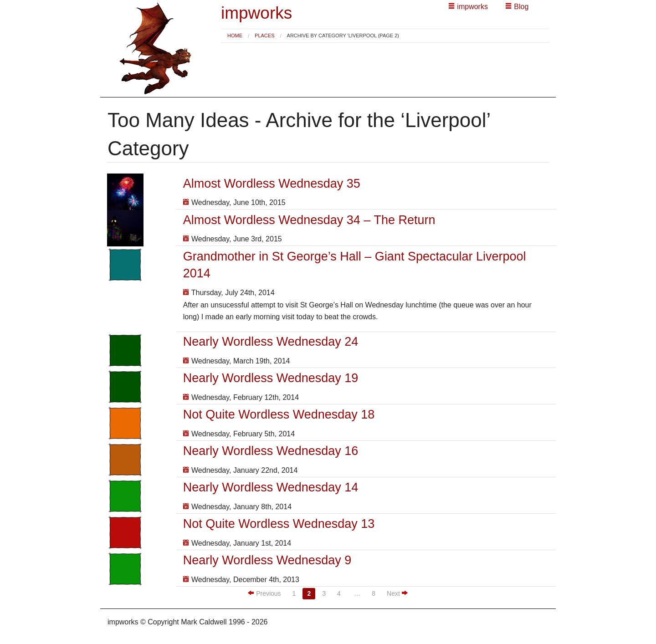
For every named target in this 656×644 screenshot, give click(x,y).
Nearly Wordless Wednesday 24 (271, 342)
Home (235, 36)
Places (264, 36)
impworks (256, 13)
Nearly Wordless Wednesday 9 (267, 560)
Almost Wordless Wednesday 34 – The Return (309, 220)
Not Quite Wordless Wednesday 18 (279, 414)
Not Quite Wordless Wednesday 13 (279, 524)
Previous (264, 593)
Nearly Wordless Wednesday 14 (271, 487)
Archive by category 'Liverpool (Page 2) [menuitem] (343, 36)
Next (397, 593)
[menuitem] (235, 36)
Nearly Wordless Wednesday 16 (271, 451)
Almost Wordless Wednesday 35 (272, 184)
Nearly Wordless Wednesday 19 (271, 378)
